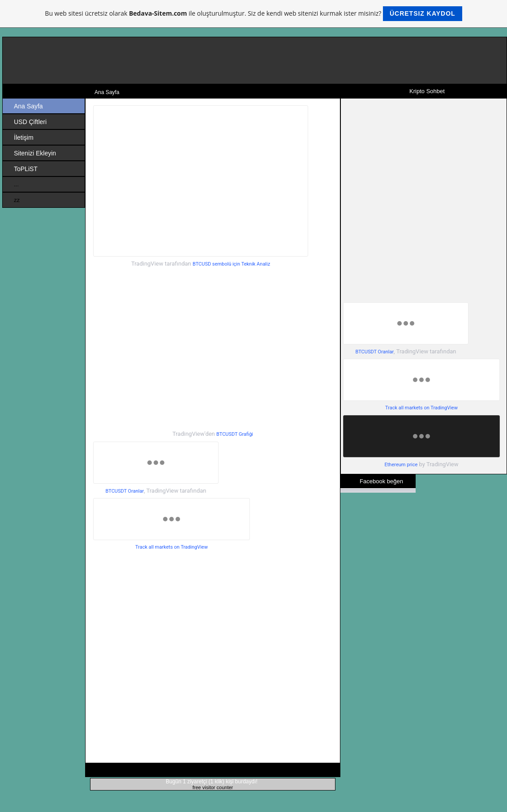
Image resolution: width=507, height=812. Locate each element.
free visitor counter (213, 787)
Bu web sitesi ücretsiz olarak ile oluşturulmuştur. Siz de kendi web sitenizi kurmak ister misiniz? (253, 14)
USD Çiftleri (30, 122)
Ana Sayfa (28, 106)
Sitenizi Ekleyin (35, 153)
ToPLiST (26, 169)
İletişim (24, 137)
